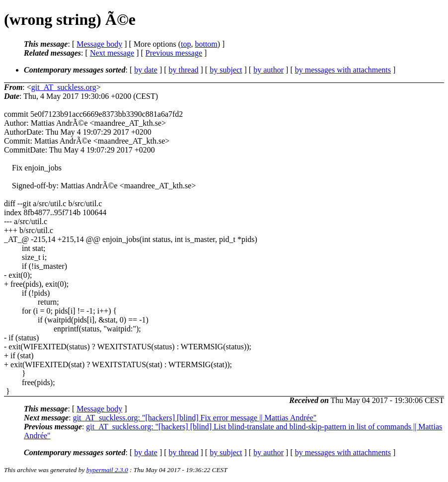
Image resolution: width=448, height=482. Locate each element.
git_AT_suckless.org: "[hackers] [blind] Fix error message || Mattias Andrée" (195, 418)
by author (268, 70)
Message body (99, 44)
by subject (226, 70)
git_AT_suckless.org (64, 87)
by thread (184, 70)
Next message (112, 53)
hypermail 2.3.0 (107, 470)
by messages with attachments (343, 70)
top (186, 44)
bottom (206, 44)
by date (146, 70)
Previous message (174, 53)
